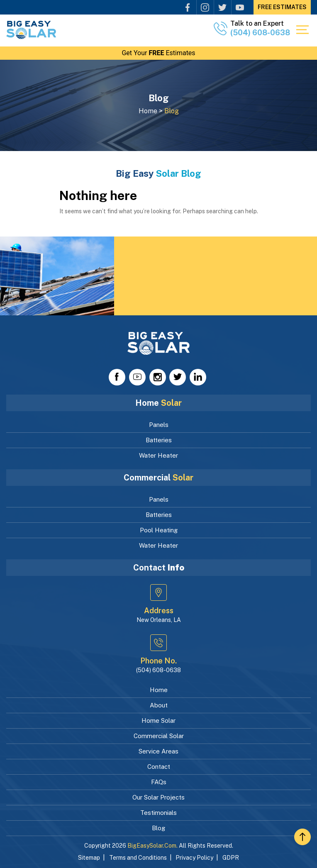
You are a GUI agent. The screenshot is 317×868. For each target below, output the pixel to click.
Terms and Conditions (138, 858)
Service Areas (158, 751)
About (159, 705)
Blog (158, 828)
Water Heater (158, 455)
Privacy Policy (194, 858)
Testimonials (158, 813)
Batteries (159, 440)
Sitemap (89, 858)
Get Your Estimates (158, 53)
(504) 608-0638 (260, 33)
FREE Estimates (282, 7)
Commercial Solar (159, 736)
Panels (159, 425)
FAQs (159, 782)
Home (159, 690)
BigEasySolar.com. (152, 846)
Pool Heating (159, 530)
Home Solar (158, 720)
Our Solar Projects (158, 797)
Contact (159, 767)
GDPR (231, 858)
